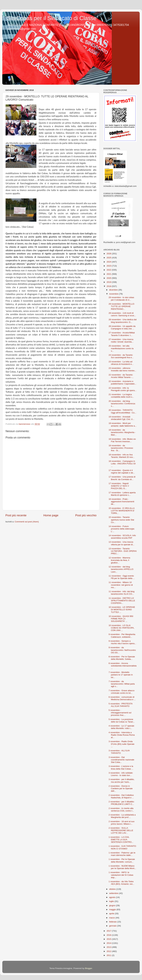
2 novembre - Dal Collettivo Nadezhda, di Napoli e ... (121, 796)
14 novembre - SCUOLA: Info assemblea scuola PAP (122, 537)
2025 (109, 258)
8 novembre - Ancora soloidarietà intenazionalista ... (123, 666)
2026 (109, 254)
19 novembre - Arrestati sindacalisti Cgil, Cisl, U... (122, 418)
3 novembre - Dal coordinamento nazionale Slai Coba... (121, 760)
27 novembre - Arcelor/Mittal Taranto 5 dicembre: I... (122, 334)
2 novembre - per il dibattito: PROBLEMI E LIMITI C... (122, 803)
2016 (109, 935)
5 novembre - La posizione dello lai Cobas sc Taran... (122, 721)
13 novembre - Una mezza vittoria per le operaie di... (122, 543)
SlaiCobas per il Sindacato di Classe (52, 18)
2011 (109, 955)
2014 (109, 943)
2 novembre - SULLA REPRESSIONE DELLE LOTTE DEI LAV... (121, 830)
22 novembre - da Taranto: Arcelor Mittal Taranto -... (121, 376)
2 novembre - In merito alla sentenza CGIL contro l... (121, 810)
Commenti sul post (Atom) (27, 522)
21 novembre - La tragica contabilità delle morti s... (121, 396)
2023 (109, 266)
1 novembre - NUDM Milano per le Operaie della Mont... (122, 867)
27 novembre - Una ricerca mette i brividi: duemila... (121, 341)
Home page (51, 515)
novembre (114, 294)
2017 (109, 931)
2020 (109, 278)
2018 (109, 286)
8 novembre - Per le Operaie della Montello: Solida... (122, 658)
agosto (113, 897)
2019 (109, 282)
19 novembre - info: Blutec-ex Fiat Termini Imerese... (122, 440)
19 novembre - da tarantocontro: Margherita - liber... (122, 432)
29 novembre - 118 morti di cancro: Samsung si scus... (122, 314)
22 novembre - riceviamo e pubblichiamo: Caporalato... (122, 383)
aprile (112, 914)
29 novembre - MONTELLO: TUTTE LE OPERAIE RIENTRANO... (122, 306)
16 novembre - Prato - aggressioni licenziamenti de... (121, 502)
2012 (109, 951)
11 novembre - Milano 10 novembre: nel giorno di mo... (121, 585)
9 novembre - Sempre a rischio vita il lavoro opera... (122, 642)
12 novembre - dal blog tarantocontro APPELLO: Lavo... (121, 569)
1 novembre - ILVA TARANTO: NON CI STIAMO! (123, 847)
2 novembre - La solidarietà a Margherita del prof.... (122, 816)
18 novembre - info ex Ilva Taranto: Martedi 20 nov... (122, 456)
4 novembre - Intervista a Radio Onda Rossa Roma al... (122, 735)
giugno (113, 905)
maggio (113, 910)
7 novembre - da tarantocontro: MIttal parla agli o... (122, 684)
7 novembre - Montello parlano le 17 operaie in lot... (121, 675)
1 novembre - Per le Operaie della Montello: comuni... (122, 860)
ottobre (113, 889)
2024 (109, 262)
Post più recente (16, 515)
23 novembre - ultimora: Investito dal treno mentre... (122, 369)
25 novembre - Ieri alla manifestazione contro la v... (121, 348)
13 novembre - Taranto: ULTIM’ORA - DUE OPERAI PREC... (123, 551)
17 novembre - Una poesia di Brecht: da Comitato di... (122, 478)
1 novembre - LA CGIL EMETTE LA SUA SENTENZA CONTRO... (121, 840)
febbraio (113, 922)
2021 (109, 274)
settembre (114, 893)
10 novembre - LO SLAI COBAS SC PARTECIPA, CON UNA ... (122, 628)
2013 (109, 947)
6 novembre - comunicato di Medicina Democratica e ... (122, 698)
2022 (109, 270)
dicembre (114, 290)
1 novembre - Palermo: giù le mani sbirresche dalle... (122, 854)
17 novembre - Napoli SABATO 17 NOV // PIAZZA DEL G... (119, 486)
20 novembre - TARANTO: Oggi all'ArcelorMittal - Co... (122, 411)
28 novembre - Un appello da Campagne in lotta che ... (122, 327)
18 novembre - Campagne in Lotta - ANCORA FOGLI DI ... (122, 464)
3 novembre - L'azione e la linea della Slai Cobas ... (121, 767)
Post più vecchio (86, 515)
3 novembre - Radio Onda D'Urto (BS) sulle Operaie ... (122, 744)
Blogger (88, 968)
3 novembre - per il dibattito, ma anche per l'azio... (122, 781)
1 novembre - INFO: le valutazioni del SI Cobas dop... (121, 875)
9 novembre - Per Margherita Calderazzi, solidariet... (122, 636)
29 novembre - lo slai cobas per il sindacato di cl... (121, 299)
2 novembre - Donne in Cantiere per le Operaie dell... (121, 788)
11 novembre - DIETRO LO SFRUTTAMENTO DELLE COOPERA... (122, 601)
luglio (112, 901)
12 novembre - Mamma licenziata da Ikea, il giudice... (119, 560)
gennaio (113, 926)
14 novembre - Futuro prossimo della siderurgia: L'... (122, 529)
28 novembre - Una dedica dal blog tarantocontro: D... (123, 321)
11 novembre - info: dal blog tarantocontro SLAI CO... (122, 593)
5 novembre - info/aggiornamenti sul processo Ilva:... (120, 713)
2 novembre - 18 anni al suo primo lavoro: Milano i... (122, 823)
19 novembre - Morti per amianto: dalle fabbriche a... (123, 424)
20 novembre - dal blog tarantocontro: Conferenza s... (122, 404)
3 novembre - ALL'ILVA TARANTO (119, 752)
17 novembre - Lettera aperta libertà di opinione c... (122, 494)
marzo (112, 918)
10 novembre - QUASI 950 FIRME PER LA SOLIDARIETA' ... (121, 619)
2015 (109, 939)
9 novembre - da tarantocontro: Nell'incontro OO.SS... (122, 650)
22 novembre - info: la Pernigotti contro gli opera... (123, 389)
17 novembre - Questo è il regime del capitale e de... (122, 472)
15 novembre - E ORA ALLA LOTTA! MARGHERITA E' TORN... (122, 511)
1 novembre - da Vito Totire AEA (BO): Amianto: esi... (121, 883)
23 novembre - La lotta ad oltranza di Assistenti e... (121, 363)
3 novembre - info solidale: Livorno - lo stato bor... (121, 774)
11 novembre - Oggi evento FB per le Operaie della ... (122, 577)
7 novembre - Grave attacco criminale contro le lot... (122, 692)
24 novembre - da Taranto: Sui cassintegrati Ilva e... (121, 356)
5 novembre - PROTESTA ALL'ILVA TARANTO (121, 705)
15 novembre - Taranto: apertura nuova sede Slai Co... (121, 520)
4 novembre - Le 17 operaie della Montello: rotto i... (121, 727)
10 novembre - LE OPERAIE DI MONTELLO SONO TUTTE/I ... (122, 610)
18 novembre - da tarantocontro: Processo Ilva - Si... (121, 448)
